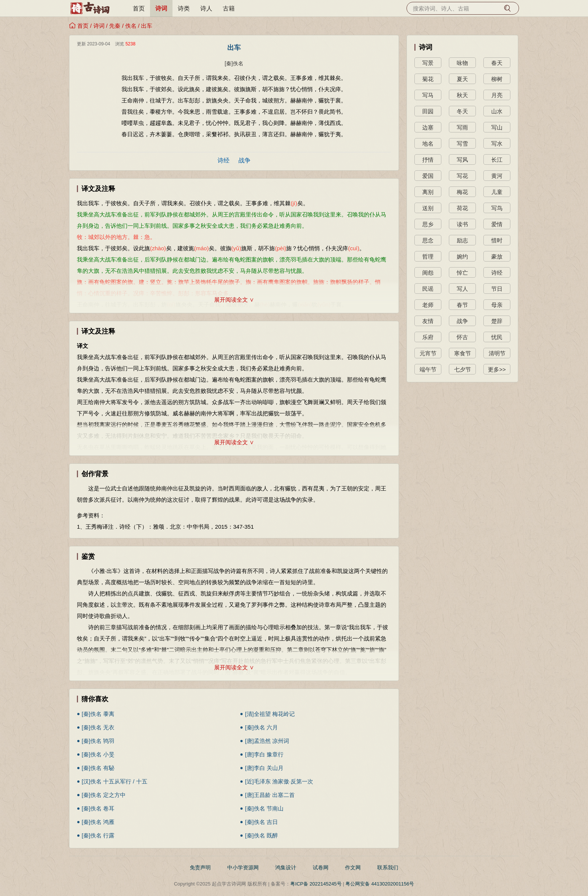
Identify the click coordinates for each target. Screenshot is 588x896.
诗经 (223, 160)
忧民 (497, 337)
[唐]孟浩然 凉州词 (267, 741)
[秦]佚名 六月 (261, 727)
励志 (462, 240)
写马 (428, 95)
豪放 (497, 256)
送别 (428, 208)
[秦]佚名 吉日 (261, 822)
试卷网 (321, 867)
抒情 (428, 160)
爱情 (497, 224)
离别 (428, 192)
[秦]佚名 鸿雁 (98, 822)
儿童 (497, 192)
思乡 (428, 224)
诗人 (206, 8)
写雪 (462, 144)
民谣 (428, 289)
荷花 (462, 208)
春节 (462, 305)
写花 (462, 176)
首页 (139, 8)
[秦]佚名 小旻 (98, 754)
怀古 (462, 337)
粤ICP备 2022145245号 (316, 884)
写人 (462, 289)
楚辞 (497, 321)
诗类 (184, 8)
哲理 (428, 256)
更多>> (497, 369)
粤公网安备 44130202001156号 (380, 884)
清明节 (497, 353)
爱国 (428, 176)
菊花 (428, 79)
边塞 (428, 127)
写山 (497, 127)
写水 (497, 144)
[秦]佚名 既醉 (261, 835)
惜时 (497, 240)
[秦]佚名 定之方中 (104, 795)
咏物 (462, 63)
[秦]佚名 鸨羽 (98, 741)
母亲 (497, 305)
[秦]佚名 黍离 (98, 714)
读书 (462, 224)
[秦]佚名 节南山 (264, 808)
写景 (428, 63)
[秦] (229, 63)
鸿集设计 (286, 867)
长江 (497, 160)
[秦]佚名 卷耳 (98, 808)
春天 (497, 63)
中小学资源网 (243, 867)
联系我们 (388, 867)
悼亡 (462, 273)
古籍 (229, 8)
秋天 (462, 95)
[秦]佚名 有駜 (98, 768)
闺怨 (428, 273)
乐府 (428, 337)
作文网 (353, 867)
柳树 (497, 79)
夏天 (462, 79)
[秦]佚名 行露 (98, 835)
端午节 (428, 369)
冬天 (462, 111)
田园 (428, 111)
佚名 (131, 26)
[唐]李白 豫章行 (264, 754)
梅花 (462, 192)
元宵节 (428, 353)
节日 (497, 289)
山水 (497, 111)
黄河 (497, 176)
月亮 (497, 95)
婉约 (462, 256)
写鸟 (497, 208)
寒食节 (463, 353)
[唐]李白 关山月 (264, 768)
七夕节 (463, 369)
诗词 (161, 8)
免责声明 (200, 867)
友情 (428, 321)
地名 (428, 144)
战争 (244, 160)
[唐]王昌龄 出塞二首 (270, 795)
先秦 (115, 26)
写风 (462, 160)
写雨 (462, 127)
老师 (428, 305)
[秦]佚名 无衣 (98, 727)
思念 (428, 240)
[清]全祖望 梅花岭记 (270, 714)
